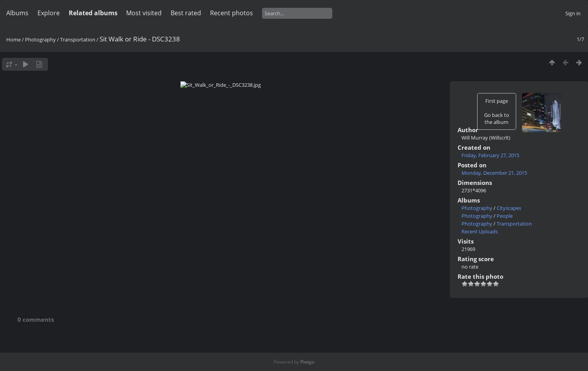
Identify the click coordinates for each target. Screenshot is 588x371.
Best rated (186, 13)
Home (13, 39)
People (505, 216)
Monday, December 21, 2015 (494, 173)
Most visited (144, 13)
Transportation (78, 39)
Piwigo (307, 362)
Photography (40, 39)
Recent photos (232, 13)
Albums (17, 13)
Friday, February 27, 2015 (490, 155)
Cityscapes (509, 208)
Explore (49, 13)
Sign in (573, 13)
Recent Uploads (480, 231)
